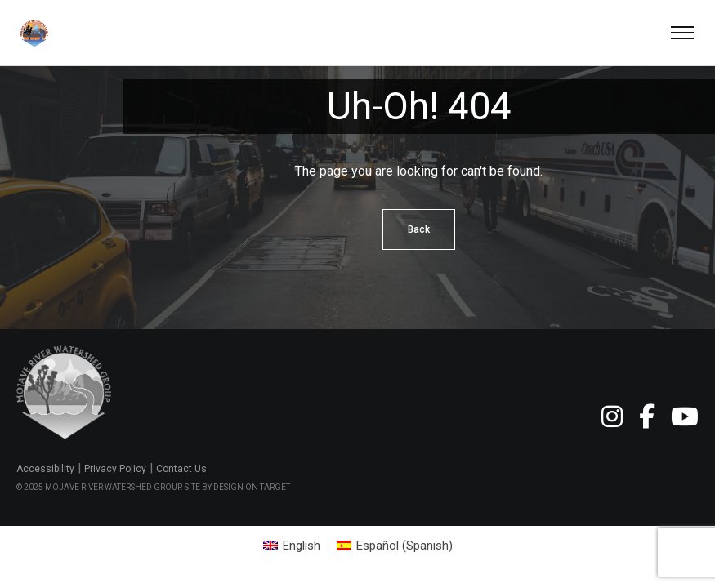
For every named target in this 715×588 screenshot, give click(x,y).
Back (419, 229)
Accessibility (45, 469)
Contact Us (181, 469)
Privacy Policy (115, 469)
